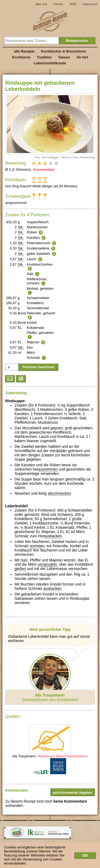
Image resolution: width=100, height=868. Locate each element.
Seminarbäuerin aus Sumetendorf (50, 697)
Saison (64, 57)
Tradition (44, 57)
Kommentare (44, 169)
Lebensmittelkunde (50, 63)
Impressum (90, 4)
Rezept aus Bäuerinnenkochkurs (63, 756)
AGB (73, 4)
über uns (41, 4)
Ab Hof (82, 57)
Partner (58, 4)
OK (85, 857)
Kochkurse (21, 57)
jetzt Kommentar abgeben (73, 793)
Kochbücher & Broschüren (64, 51)
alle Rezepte (24, 51)
